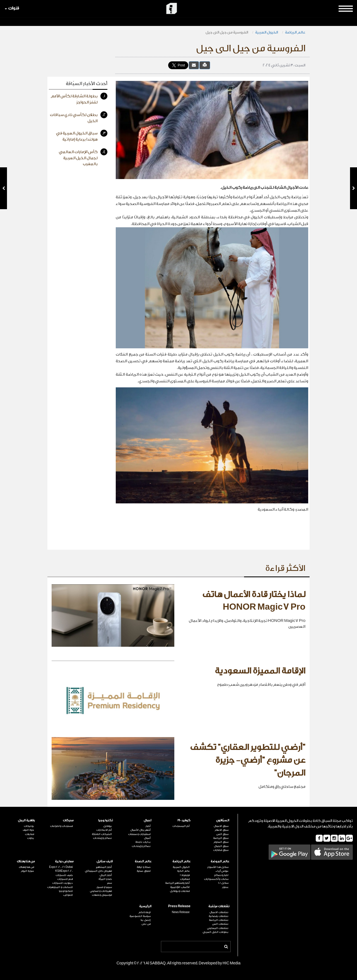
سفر (109, 883)
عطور (225, 887)
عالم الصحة (143, 861)
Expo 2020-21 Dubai (61, 867)
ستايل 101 (223, 883)
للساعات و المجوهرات (60, 887)
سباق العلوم (221, 842)
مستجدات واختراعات (61, 826)
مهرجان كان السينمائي (98, 871)
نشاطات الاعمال (219, 912)
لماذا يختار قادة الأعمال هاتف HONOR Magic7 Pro (254, 601)
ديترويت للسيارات (62, 883)
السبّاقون (223, 820)
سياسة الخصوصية (140, 916)
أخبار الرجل (106, 875)
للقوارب (68, 895)
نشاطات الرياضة (219, 920)
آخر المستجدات (181, 826)
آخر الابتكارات (104, 830)
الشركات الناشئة (102, 834)
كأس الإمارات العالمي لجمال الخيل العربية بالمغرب (83, 157)
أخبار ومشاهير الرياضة (177, 883)
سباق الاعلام (221, 830)
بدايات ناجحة (143, 842)
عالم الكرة (183, 871)
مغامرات (185, 879)
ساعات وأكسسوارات (216, 879)
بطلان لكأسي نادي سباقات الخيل (79, 117)
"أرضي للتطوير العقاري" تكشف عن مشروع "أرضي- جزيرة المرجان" (248, 760)
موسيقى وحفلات (102, 895)
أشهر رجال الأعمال (140, 830)
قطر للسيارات (65, 879)
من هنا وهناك (26, 861)
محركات (68, 820)
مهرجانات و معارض (101, 891)
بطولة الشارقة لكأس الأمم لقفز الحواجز (79, 99)
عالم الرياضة (295, 32)
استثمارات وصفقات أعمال (139, 836)
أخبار (148, 826)
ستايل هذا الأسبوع (218, 867)
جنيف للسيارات (64, 875)
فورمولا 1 (185, 875)
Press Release (179, 906)
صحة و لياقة (144, 867)
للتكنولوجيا (66, 891)
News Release (181, 912)
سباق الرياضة (221, 838)
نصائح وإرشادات (141, 846)
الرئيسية (145, 906)
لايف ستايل (105, 861)
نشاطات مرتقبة (219, 906)
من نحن (146, 924)
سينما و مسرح (104, 887)
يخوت (31, 838)
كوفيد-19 (184, 820)
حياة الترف (28, 830)
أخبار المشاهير (104, 867)
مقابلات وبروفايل (180, 891)
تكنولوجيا (105, 820)
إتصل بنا (146, 920)
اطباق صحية (144, 871)
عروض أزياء (222, 871)
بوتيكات (29, 826)
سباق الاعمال (221, 826)
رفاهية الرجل (26, 820)
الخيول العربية (267, 32)
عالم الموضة (220, 861)
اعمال (148, 820)
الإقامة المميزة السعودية (260, 671)
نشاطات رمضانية (219, 916)
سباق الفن (222, 834)
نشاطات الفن (220, 924)
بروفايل (108, 826)
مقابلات (29, 834)
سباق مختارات (221, 850)
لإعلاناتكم (144, 912)
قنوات (12, 8)
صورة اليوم (27, 871)
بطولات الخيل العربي (215, 932)
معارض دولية (64, 861)
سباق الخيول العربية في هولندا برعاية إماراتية (82, 136)
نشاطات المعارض (218, 928)
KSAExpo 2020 (64, 871)
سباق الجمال (221, 846)
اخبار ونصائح (221, 875)
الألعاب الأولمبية (180, 887)
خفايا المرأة (105, 879)
